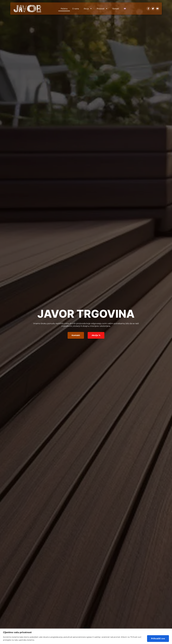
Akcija (88, 9)
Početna (64, 9)
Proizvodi (102, 9)
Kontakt (116, 9)
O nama (76, 9)
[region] (86, 636)
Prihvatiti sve (158, 638)
